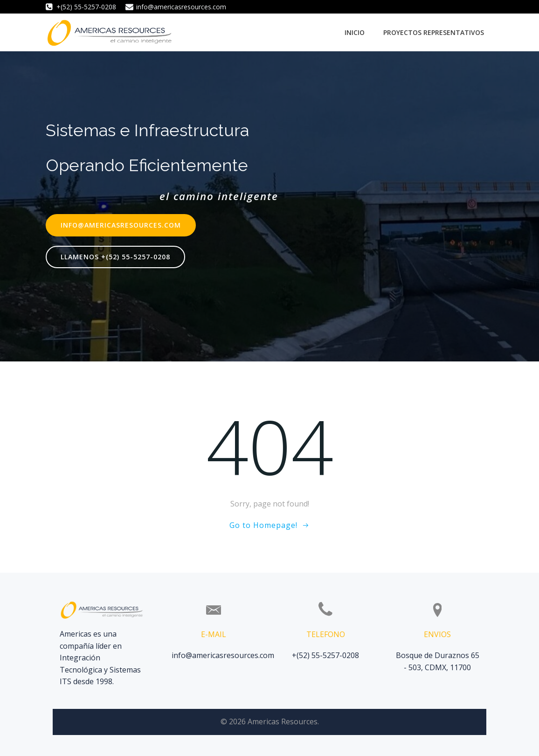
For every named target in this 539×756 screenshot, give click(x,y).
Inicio (355, 32)
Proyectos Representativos (434, 32)
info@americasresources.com (223, 655)
